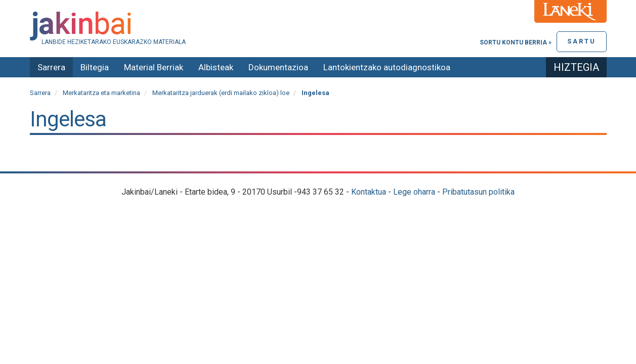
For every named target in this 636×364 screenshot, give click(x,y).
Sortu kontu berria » (516, 42)
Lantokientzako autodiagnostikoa (387, 67)
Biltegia (95, 67)
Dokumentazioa (278, 67)
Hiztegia (576, 67)
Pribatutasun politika (478, 192)
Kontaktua (369, 192)
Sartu (582, 41)
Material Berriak (154, 67)
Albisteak (216, 67)
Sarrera (51, 67)
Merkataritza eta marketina (101, 93)
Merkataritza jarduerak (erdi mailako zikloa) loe (221, 93)
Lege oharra (414, 192)
